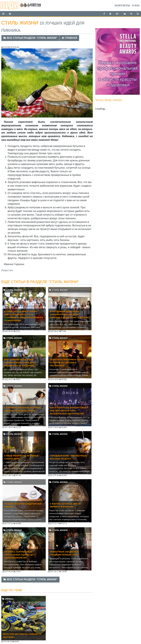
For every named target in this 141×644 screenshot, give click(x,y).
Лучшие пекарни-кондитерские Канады (23, 505)
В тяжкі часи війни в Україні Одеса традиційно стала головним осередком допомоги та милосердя (24, 316)
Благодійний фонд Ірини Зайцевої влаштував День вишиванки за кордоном (20, 363)
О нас (136, 5)
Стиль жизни (13, 290)
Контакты (122, 5)
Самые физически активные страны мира (21, 457)
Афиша (8, 599)
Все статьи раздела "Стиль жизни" (30, 38)
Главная (69, 38)
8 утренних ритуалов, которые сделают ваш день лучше (22, 409)
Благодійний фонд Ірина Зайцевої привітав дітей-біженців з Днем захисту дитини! (70, 314)
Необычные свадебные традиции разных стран (64, 553)
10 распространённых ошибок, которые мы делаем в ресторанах (68, 363)
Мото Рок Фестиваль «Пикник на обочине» (22, 636)
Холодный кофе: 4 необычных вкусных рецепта (68, 457)
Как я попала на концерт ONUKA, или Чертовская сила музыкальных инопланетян (69, 411)
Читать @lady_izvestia (108, 100)
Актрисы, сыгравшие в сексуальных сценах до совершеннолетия (19, 555)
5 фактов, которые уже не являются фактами (65, 505)
